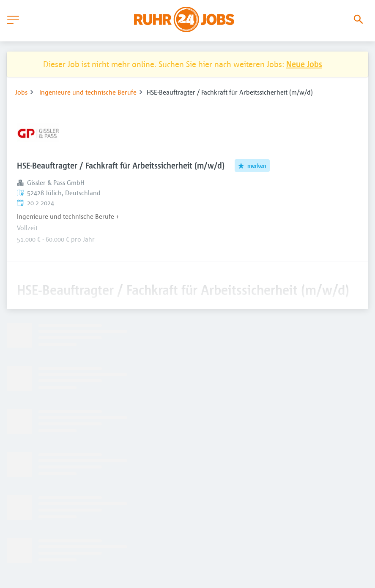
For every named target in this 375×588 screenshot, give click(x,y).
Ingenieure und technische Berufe (88, 92)
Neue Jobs (304, 64)
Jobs (21, 92)
